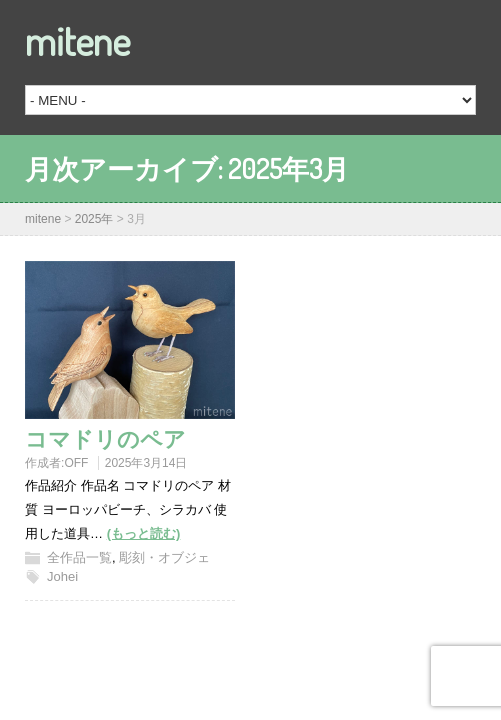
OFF (76, 463)
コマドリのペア (105, 438)
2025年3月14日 (146, 463)
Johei (62, 576)
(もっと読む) (144, 533)
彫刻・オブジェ (164, 557)
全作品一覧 (79, 557)
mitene (77, 40)
